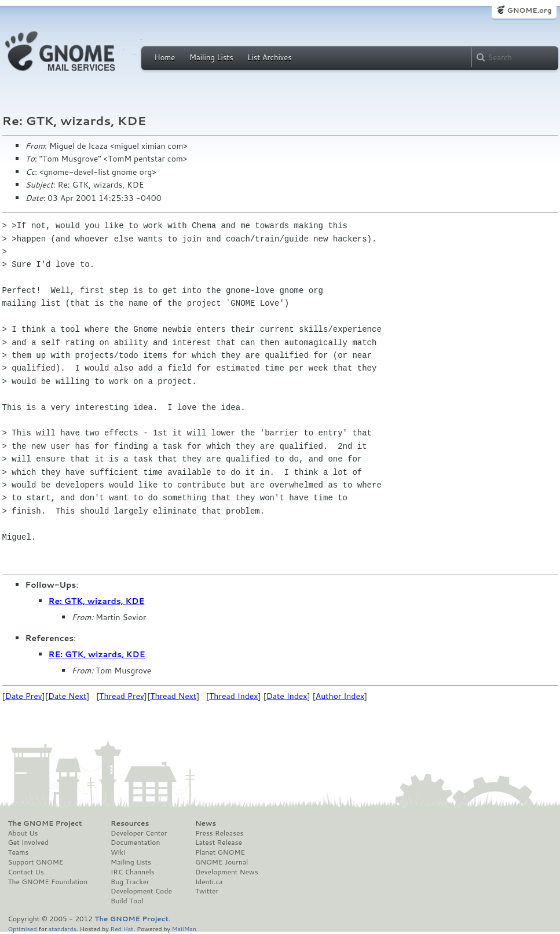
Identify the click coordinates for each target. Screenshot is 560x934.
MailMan (184, 928)
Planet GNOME (220, 852)
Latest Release (219, 843)
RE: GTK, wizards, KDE (97, 654)
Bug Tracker (130, 882)
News (206, 823)
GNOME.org (529, 10)
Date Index (287, 696)
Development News (227, 872)
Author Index (340, 696)
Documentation (135, 843)
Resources (130, 823)
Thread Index (234, 696)
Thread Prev (122, 696)
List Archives (269, 57)
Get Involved (28, 843)
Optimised (23, 928)
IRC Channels (133, 872)
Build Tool (127, 901)
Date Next (67, 696)
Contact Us (26, 872)
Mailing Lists (211, 57)
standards (63, 928)
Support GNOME (36, 862)
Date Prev (24, 696)
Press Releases (219, 833)
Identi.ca (209, 882)
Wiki (118, 852)
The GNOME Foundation (48, 882)
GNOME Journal (222, 862)
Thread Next (173, 696)
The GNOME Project (45, 823)
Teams (19, 852)
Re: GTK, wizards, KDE (97, 601)
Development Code (141, 891)
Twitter (207, 891)
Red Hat (122, 928)
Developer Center (139, 833)
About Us (23, 833)
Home (165, 57)
